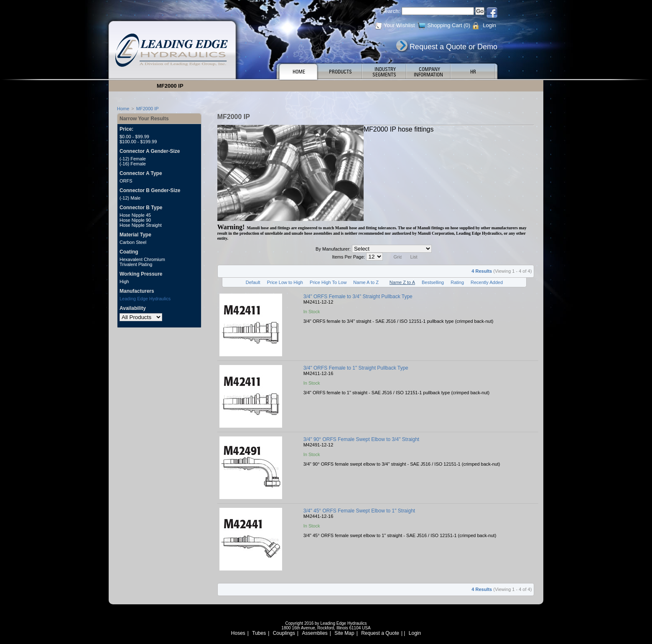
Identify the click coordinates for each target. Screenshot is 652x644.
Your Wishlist (399, 25)
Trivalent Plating (136, 264)
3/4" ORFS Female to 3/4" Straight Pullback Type (358, 297)
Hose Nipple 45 (135, 215)
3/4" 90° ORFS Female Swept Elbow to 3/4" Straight (361, 439)
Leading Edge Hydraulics (145, 299)
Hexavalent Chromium (142, 259)
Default (253, 282)
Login (489, 25)
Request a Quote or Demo (453, 47)
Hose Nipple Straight (141, 225)
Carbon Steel (133, 242)
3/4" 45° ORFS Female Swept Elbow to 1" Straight (359, 511)
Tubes (259, 633)
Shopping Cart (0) (449, 25)
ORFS (126, 181)
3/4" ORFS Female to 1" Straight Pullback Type (356, 368)
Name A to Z (366, 282)
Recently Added (487, 282)
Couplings (284, 633)
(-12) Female (133, 159)
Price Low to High (285, 282)
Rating (457, 282)
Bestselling (433, 282)
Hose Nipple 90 (135, 220)
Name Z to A (402, 282)
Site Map (344, 633)
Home (123, 109)
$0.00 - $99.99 (134, 137)
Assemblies (315, 633)
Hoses (238, 633)
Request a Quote (380, 633)
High (124, 281)
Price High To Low (328, 282)
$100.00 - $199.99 (138, 142)
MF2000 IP (148, 109)
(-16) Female (133, 164)
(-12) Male (130, 198)
